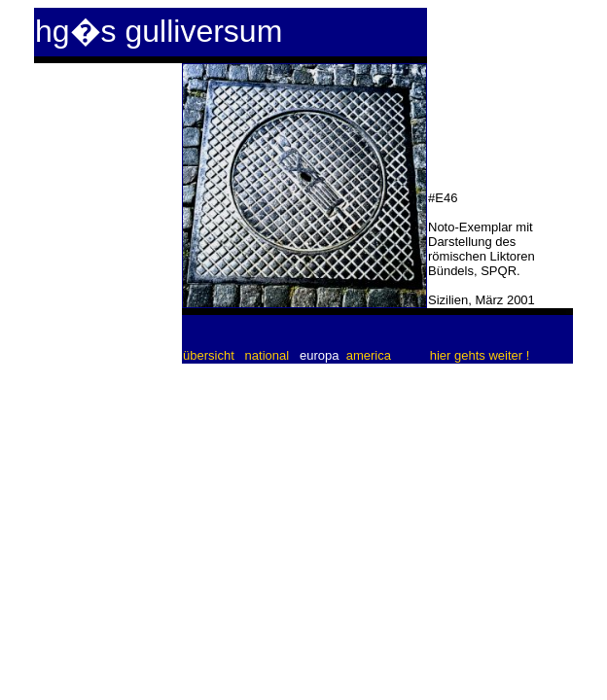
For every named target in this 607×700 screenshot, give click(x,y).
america (369, 355)
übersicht (210, 355)
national (268, 355)
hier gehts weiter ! (480, 355)
